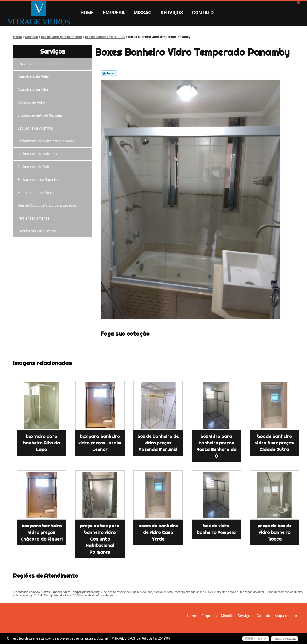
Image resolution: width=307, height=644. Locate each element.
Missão (143, 13)
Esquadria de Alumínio (36, 128)
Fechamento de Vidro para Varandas (47, 154)
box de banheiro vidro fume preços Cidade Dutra (274, 443)
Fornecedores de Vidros (37, 193)
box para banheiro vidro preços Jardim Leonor (100, 443)
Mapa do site (286, 616)
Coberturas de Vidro (34, 77)
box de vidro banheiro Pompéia (216, 529)
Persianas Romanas (34, 218)
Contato (203, 13)
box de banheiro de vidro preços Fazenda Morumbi (158, 443)
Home (87, 13)
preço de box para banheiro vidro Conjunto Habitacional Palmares (100, 539)
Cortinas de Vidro (32, 103)
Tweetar (109, 73)
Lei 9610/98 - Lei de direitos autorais (89, 595)
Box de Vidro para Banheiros (41, 64)
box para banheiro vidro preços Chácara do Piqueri (42, 532)
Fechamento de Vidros (36, 167)
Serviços (172, 13)
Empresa (114, 13)
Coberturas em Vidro (35, 90)
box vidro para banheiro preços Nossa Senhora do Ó (216, 446)
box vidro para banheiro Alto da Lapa (42, 443)
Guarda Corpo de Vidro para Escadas (48, 205)
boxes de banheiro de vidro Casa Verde (158, 532)
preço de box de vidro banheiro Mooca (274, 532)
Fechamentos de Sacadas (39, 180)
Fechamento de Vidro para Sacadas (47, 141)
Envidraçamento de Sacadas (41, 115)
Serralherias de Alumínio (38, 231)
